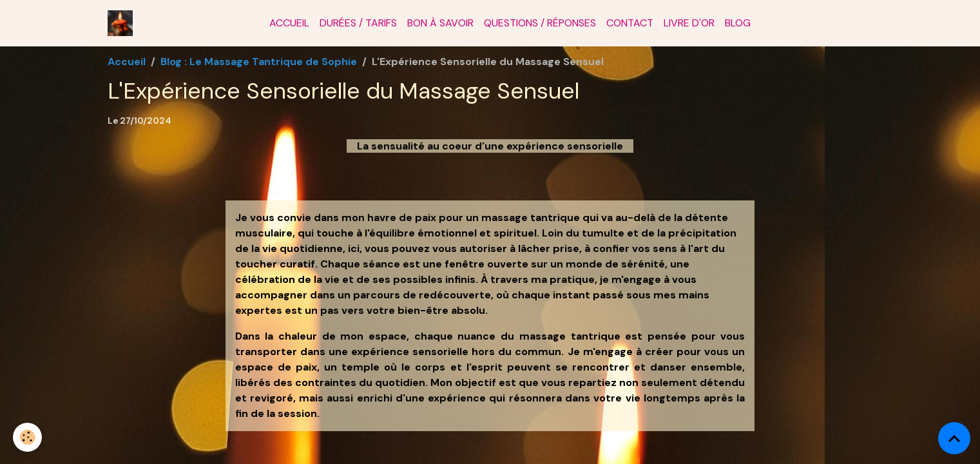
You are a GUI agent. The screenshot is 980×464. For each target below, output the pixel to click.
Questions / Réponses (540, 23)
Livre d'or (689, 23)
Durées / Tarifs (358, 23)
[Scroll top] (954, 438)
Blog (738, 23)
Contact (630, 23)
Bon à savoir (440, 23)
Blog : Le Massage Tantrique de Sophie (259, 62)
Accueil (289, 23)
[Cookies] (27, 437)
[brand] (123, 23)
